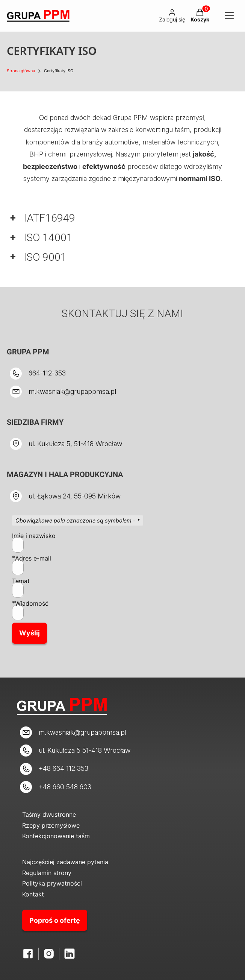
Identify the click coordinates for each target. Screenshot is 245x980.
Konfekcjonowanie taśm (56, 836)
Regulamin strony (47, 873)
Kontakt (33, 894)
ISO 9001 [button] (45, 257)
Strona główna (21, 71)
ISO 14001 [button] (48, 238)
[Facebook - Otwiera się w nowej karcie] (28, 954)
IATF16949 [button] (49, 218)
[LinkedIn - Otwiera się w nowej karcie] (70, 954)
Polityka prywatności (52, 883)
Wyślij (29, 633)
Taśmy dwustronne (49, 814)
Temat (21, 581)
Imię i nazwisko (34, 536)
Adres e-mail (33, 558)
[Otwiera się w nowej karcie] (49, 954)
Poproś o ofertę (55, 920)
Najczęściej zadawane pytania (65, 862)
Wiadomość (32, 603)
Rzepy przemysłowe (51, 825)
